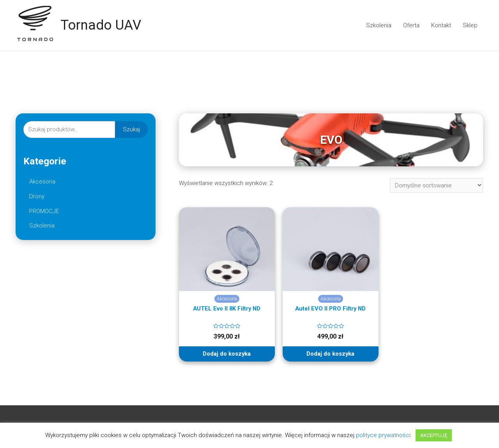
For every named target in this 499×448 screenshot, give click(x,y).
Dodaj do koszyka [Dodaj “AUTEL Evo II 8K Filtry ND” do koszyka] (227, 354)
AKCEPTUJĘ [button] (434, 435)
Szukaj (131, 129)
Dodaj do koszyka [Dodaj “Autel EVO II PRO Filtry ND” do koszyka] (331, 354)
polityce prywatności (383, 435)
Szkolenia (379, 25)
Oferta (411, 25)
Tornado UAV (101, 25)
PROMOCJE (44, 211)
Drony (37, 196)
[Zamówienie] (436, 185)
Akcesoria (42, 182)
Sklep (470, 25)
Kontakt (441, 25)
